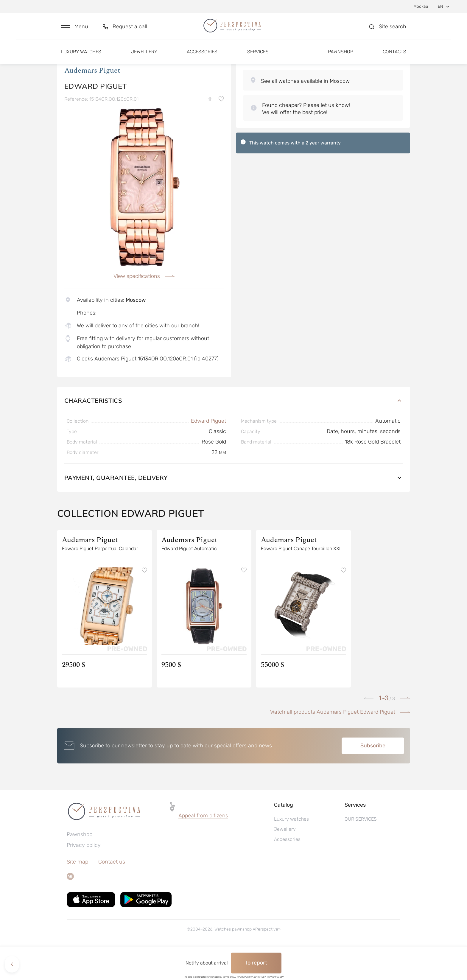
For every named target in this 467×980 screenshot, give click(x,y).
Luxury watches (81, 56)
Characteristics (234, 431)
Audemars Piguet (92, 101)
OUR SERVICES (361, 849)
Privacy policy (84, 875)
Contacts (394, 56)
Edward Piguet (208, 451)
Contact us (112, 892)
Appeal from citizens (203, 846)
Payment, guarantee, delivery (234, 508)
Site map (77, 892)
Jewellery (144, 56)
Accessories (202, 56)
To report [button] (256, 963)
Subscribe (373, 776)
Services (258, 56)
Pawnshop (341, 56)
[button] (74, 29)
